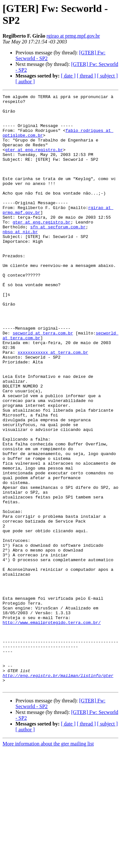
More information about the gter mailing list (48, 862)
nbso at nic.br (20, 260)
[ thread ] (86, 76)
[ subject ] (107, 76)
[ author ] (25, 82)
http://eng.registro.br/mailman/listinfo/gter (58, 792)
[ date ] (68, 76)
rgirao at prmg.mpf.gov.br (73, 36)
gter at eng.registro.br (34, 161)
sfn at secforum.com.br (58, 254)
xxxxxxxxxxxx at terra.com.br (53, 404)
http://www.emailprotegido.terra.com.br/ (52, 728)
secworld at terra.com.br (43, 381)
